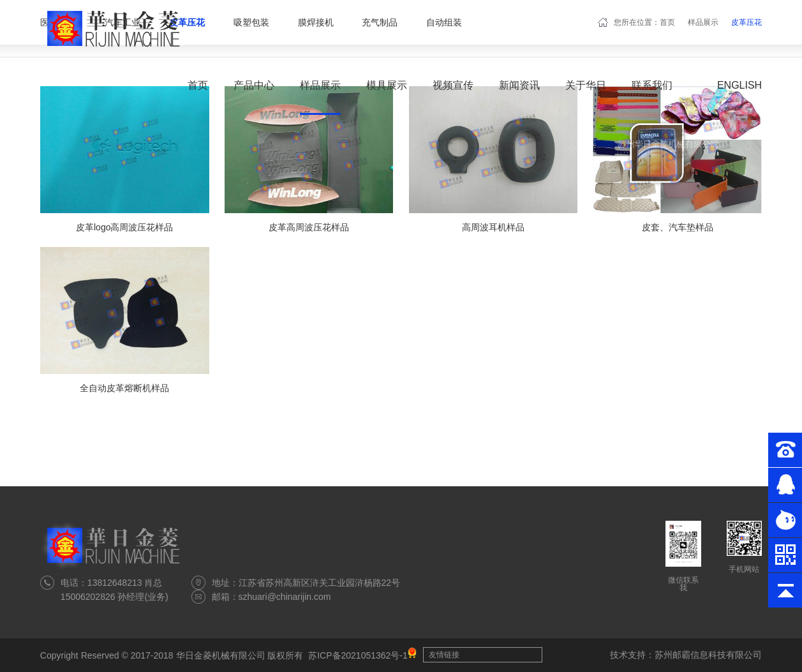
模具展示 (387, 85)
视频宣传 (453, 85)
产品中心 (254, 85)
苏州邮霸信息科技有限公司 (708, 655)
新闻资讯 (519, 85)
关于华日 (586, 85)
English (739, 85)
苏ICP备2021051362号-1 (358, 655)
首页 (198, 85)
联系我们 (652, 85)
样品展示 (320, 85)
